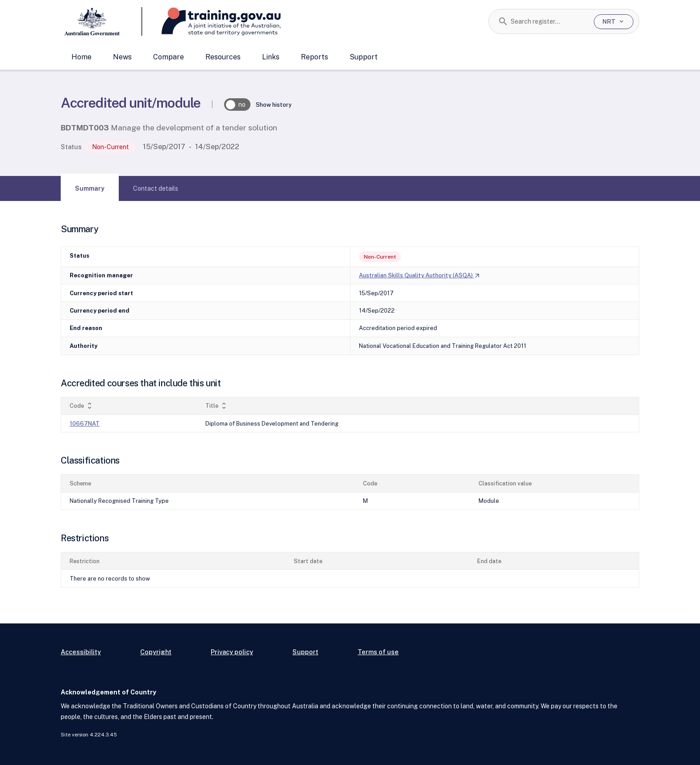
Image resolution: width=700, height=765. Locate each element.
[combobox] (549, 21)
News (122, 57)
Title (217, 406)
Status (71, 147)
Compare (169, 57)
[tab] (90, 188)
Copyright (156, 652)
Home (81, 57)
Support (364, 57)
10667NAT (85, 424)
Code (82, 406)
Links (271, 57)
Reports (315, 57)
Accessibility (81, 652)
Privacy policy (232, 652)
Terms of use (378, 652)
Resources (223, 57)
